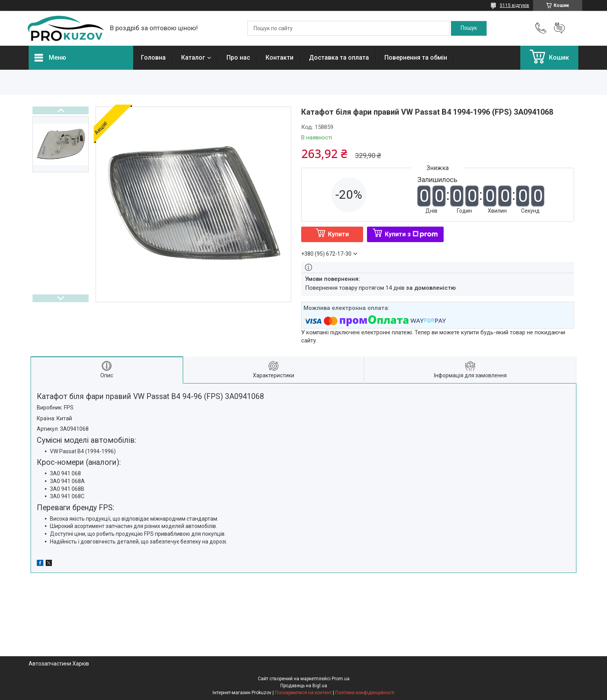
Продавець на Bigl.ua (304, 686)
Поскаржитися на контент (303, 693)
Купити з (411, 234)
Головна (153, 58)
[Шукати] (469, 28)
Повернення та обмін (416, 58)
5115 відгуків (514, 5)
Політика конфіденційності (365, 693)
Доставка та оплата (339, 58)
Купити (338, 234)
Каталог (193, 58)
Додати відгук (559, 28)
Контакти (279, 58)
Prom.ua (341, 679)
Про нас (238, 58)
